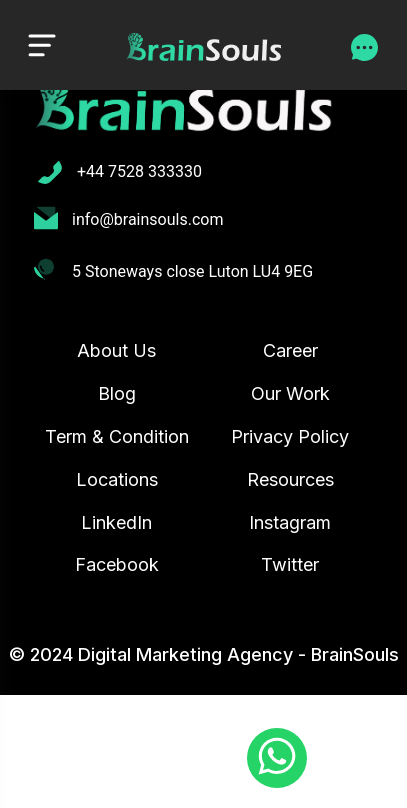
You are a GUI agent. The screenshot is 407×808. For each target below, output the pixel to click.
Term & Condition (117, 436)
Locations (117, 479)
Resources (290, 479)
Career (290, 350)
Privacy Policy (290, 436)
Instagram (290, 522)
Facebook (117, 564)
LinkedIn (116, 522)
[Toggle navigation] (42, 44)
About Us (116, 350)
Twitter (290, 564)
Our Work (290, 393)
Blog (117, 393)
